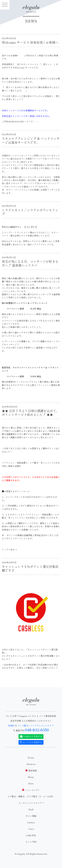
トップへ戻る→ (9, 550)
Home (31, 758)
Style (31, 783)
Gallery (31, 822)
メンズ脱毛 (23, 725)
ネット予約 (31, 842)
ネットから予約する (31, 742)
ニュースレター (31, 790)
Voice (31, 829)
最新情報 (31, 771)
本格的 (11, 725)
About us (31, 764)
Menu (31, 777)
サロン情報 (31, 816)
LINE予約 (31, 835)
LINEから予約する (31, 736)
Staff (31, 809)
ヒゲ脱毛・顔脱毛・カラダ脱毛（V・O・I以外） (31, 796)
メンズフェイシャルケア (42, 725)
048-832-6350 (37, 730)
